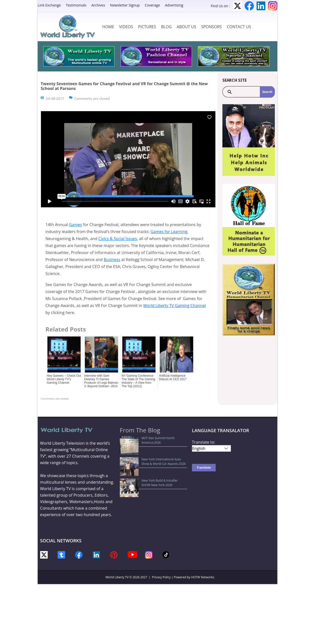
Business (112, 260)
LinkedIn (261, 6)
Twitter (237, 6)
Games (76, 225)
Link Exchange (49, 5)
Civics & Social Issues (118, 239)
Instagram (273, 6)
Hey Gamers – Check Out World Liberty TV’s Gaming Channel (64, 379)
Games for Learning (169, 232)
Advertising (174, 5)
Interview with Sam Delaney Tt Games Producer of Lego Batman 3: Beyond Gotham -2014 (101, 381)
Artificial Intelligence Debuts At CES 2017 (173, 377)
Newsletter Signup (125, 5)
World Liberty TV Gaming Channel (174, 306)
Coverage (152, 5)
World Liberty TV (117, 577)
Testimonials (76, 5)
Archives (98, 5)
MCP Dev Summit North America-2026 (149, 438)
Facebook (249, 6)
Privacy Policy (161, 577)
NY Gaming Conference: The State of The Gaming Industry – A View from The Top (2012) (138, 381)
